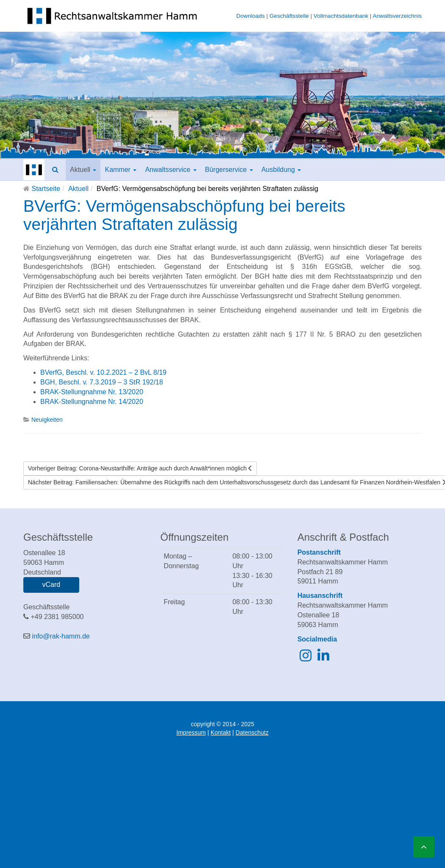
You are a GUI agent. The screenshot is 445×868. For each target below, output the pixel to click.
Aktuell (83, 170)
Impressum (191, 733)
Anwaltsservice (171, 170)
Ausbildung (281, 170)
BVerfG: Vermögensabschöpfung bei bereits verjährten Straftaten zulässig (184, 215)
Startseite (46, 189)
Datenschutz (252, 733)
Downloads (250, 16)
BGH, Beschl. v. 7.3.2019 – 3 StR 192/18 (102, 382)
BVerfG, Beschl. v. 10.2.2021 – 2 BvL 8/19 (103, 372)
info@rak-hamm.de (61, 636)
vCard (51, 585)
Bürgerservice (229, 170)
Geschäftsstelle (289, 16)
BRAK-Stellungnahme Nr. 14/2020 (92, 402)
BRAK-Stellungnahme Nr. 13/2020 (92, 392)
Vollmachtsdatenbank (341, 16)
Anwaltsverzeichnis (397, 16)
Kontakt (221, 733)
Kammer (121, 170)
